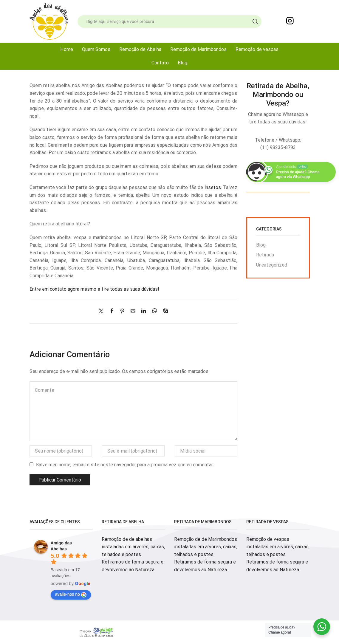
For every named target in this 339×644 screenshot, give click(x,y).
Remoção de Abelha (140, 49)
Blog (182, 63)
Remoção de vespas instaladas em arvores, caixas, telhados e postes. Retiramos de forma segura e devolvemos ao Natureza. (278, 554)
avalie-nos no (71, 595)
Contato (160, 63)
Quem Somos (96, 49)
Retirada (265, 255)
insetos (213, 187)
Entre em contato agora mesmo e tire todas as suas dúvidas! (94, 289)
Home (67, 49)
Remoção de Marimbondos (198, 49)
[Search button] (255, 21)
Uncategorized (272, 265)
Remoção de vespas (257, 49)
